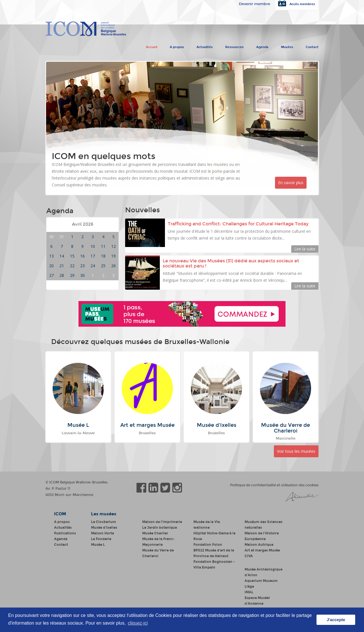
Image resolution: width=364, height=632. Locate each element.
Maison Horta (103, 533)
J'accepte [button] (336, 620)
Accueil (152, 46)
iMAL (249, 592)
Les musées (104, 514)
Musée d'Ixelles (104, 528)
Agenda (262, 46)
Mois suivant (104, 225)
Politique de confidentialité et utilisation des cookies (274, 485)
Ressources (234, 46)
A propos (177, 46)
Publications (65, 533)
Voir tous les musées (296, 451)
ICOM (60, 514)
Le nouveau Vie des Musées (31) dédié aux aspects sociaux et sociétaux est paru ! (231, 263)
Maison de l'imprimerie (162, 522)
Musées (287, 46)
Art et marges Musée (262, 550)
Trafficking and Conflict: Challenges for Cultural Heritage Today (239, 224)
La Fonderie (101, 539)
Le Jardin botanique (160, 528)
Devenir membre (255, 4)
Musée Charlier (155, 533)
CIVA (249, 556)
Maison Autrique (259, 545)
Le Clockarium (104, 522)
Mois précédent (64, 225)
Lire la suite (305, 249)
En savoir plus (291, 183)
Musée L (98, 545)
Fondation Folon (208, 545)
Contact (312, 46)
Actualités (205, 46)
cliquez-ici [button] (138, 623)
